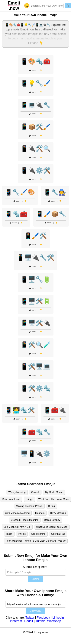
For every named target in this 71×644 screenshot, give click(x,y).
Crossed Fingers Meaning (25, 520)
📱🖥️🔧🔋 (36, 279)
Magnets (40, 513)
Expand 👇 (35, 43)
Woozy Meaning (17, 492)
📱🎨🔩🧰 (36, 61)
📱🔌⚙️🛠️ (36, 170)
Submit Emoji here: (35, 567)
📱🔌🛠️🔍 (36, 149)
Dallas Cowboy (52, 520)
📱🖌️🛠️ (36, 236)
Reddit (29, 621)
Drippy (29, 499)
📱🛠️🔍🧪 (36, 345)
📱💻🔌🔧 (36, 105)
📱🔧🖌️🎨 (20, 192)
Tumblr (40, 621)
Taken (9, 534)
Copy (33, 70)
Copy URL (35, 611)
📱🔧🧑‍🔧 (55, 192)
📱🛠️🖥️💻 (36, 367)
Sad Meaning (38, 534)
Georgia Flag (58, 534)
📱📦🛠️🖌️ (36, 127)
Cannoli (35, 492)
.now (14, 6)
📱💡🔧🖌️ (36, 83)
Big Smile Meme (54, 492)
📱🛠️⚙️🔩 (36, 388)
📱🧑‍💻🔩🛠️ (20, 410)
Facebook (43, 618)
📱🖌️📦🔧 (51, 214)
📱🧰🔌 (55, 410)
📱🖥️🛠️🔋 (36, 301)
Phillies (22, 534)
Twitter (30, 618)
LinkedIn (58, 618)
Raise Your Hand (11, 499)
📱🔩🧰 (16, 214)
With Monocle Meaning (17, 513)
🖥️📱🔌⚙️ (36, 454)
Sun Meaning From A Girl (17, 527)
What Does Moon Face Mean (52, 527)
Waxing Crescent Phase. (29, 506)
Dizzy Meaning (58, 513)
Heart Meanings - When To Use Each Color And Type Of (35, 541)
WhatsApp (54, 621)
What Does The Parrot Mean (54, 499)
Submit (35, 579)
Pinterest (16, 621)
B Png (52, 506)
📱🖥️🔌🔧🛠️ (36, 258)
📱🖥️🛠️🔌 (36, 323)
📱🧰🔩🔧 (36, 432)
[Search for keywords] (47, 6)
